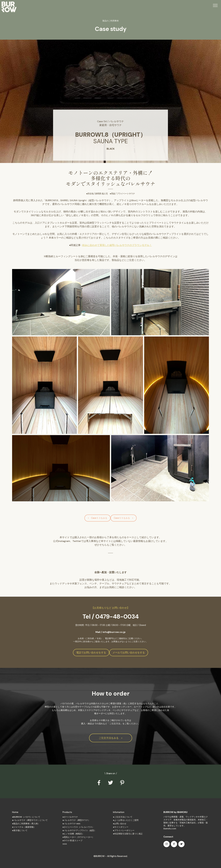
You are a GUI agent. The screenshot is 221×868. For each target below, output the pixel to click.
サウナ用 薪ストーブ (73, 841)
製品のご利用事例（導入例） (26, 824)
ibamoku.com (170, 829)
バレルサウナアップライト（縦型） (80, 830)
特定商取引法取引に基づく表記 (128, 834)
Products (67, 812)
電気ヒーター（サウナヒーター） (79, 837)
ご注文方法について (123, 817)
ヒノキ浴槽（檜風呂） (74, 834)
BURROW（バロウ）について (27, 817)
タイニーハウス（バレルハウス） (79, 827)
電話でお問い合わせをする (91, 653)
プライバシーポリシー (124, 830)
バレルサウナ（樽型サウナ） (77, 820)
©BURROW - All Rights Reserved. (111, 856)
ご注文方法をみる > (111, 738)
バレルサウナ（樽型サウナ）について (30, 820)
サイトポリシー (121, 827)
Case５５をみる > (124, 518)
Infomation (119, 812)
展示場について (20, 830)
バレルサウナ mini (72, 824)
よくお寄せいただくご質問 (126, 820)
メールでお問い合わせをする (129, 653)
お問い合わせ (120, 824)
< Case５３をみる (97, 518)
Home (15, 812)
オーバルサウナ (71, 817)
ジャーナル (18, 827)
